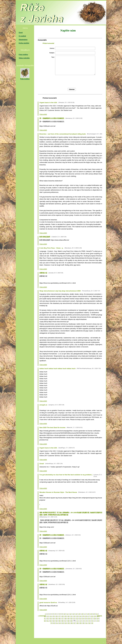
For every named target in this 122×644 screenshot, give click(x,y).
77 (95, 621)
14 (76, 614)
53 (80, 619)
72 (80, 621)
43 (51, 619)
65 (60, 621)
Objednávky (23, 40)
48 (65, 619)
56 (89, 619)
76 (92, 621)
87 (75, 623)
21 (97, 614)
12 (70, 614)
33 (77, 616)
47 (62, 619)
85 (69, 623)
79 (51, 623)
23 (48, 616)
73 (83, 621)
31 (71, 616)
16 (82, 614)
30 (68, 616)
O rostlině (22, 36)
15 (79, 614)
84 (66, 623)
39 (95, 616)
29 (65, 616)
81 (57, 623)
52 (77, 619)
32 (74, 616)
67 (65, 621)
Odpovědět (43, 114)
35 (83, 616)
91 (86, 623)
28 (62, 616)
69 (71, 621)
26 (57, 616)
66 (62, 621)
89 (81, 623)
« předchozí (42, 616)
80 (54, 623)
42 (48, 619)
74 (86, 621)
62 (51, 621)
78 (98, 621)
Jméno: (52, 48)
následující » (101, 616)
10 (65, 614)
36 (86, 616)
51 (74, 619)
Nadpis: (52, 53)
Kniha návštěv (24, 43)
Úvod (21, 33)
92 (89, 623)
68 (68, 621)
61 (48, 621)
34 (80, 616)
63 (54, 621)
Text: (53, 57)
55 (86, 619)
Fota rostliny (23, 55)
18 (88, 614)
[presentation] (85, 81)
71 (77, 621)
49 (68, 619)
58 (95, 619)
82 (60, 623)
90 (84, 623)
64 (57, 621)
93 (92, 623)
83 (63, 623)
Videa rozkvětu (24, 58)
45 (57, 619)
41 (45, 619)
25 (54, 616)
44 (54, 619)
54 (83, 619)
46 (60, 619)
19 (91, 614)
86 (72, 623)
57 (92, 619)
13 (73, 614)
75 (89, 621)
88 (78, 623)
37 (89, 616)
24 (51, 616)
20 (94, 614)
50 (71, 619)
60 (45, 621)
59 (98, 619)
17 (85, 614)
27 (60, 616)
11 (67, 614)
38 (92, 616)
